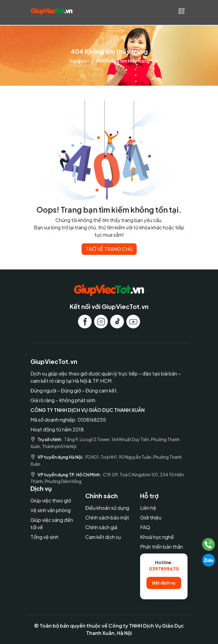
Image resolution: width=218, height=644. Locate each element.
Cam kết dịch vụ (103, 537)
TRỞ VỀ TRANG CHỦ (109, 249)
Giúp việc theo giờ (51, 500)
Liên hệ (148, 508)
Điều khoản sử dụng (107, 508)
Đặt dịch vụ (164, 583)
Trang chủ (79, 61)
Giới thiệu (151, 517)
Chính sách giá (101, 527)
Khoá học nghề (157, 537)
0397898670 (164, 569)
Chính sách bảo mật (107, 517)
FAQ (145, 527)
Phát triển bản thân (162, 547)
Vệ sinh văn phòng (51, 510)
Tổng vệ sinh (44, 537)
